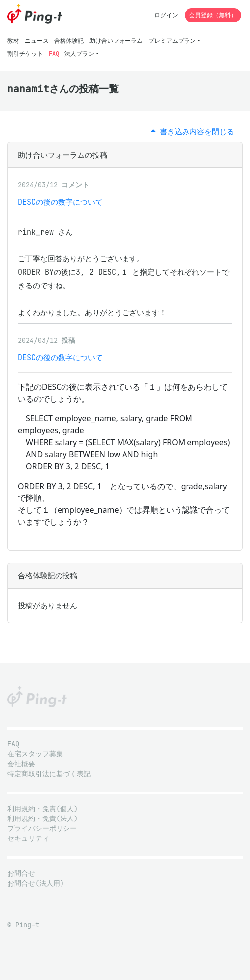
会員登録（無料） (213, 15)
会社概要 (21, 764)
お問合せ (21, 873)
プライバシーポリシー (42, 829)
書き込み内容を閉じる (192, 131)
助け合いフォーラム (116, 41)
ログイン (166, 15)
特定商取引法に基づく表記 (49, 774)
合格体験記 (69, 41)
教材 (13, 41)
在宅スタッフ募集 (35, 754)
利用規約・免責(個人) (43, 809)
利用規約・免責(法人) (43, 819)
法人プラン (79, 53)
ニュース (37, 41)
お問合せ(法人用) (36, 883)
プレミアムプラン (172, 41)
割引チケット (25, 53)
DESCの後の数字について (60, 202)
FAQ (54, 53)
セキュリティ (28, 839)
